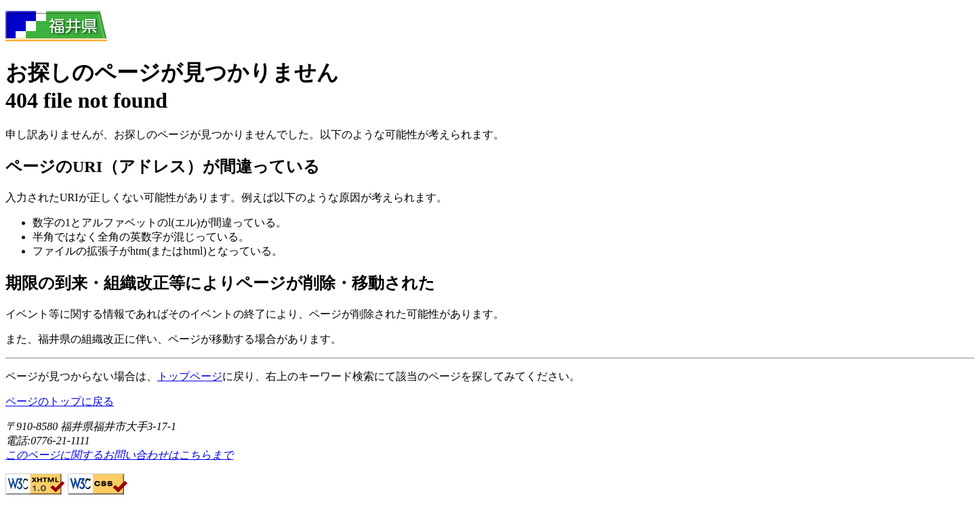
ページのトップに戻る (60, 401)
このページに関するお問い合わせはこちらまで (119, 455)
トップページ (190, 376)
